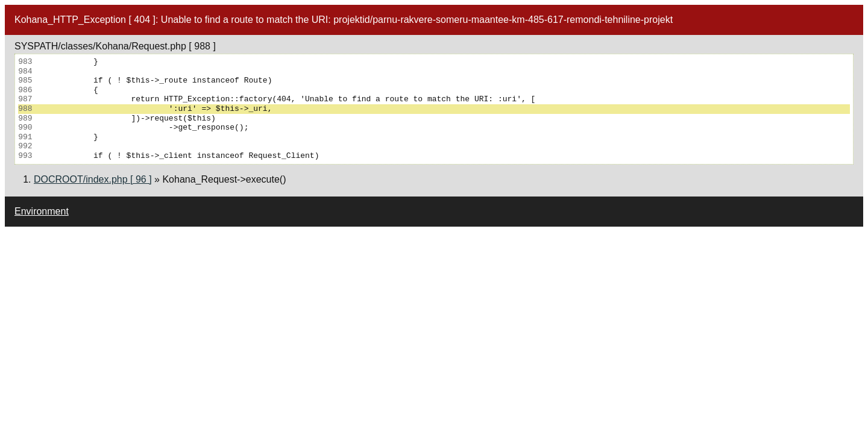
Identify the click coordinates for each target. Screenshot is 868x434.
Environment (42, 211)
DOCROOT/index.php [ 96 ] (93, 179)
